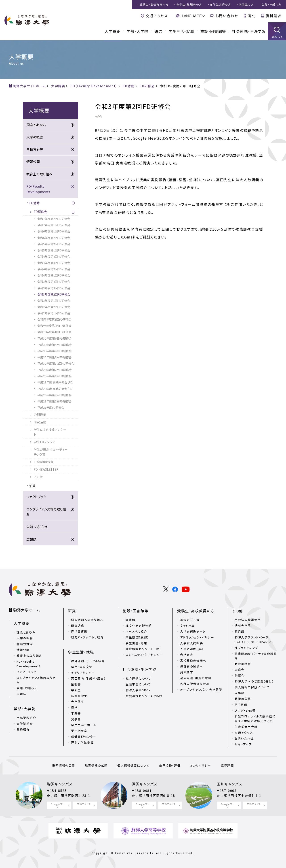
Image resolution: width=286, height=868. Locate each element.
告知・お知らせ (37, 527)
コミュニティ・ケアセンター (144, 655)
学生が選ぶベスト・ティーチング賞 (51, 452)
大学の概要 (35, 137)
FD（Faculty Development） (38, 189)
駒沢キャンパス (60, 784)
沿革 (32, 486)
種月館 (240, 631)
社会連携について (138, 678)
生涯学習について (138, 684)
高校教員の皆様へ (193, 661)
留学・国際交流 (82, 667)
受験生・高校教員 (154, 4)
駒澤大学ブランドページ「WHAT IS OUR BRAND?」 (254, 640)
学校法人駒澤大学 (248, 620)
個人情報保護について (133, 765)
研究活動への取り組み (87, 620)
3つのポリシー (201, 765)
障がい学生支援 (82, 742)
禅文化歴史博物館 (139, 626)
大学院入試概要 (191, 643)
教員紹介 (23, 729)
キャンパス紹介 (136, 631)
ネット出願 (187, 626)
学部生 (76, 690)
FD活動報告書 (44, 462)
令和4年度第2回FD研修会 (54, 269)
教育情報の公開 (96, 765)
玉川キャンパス (229, 784)
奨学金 (76, 719)
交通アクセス (157, 16)
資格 (74, 707)
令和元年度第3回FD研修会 (54, 319)
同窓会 (240, 670)
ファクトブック (36, 497)
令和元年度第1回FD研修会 (54, 332)
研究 (158, 31)
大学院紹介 (25, 724)
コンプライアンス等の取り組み (46, 512)
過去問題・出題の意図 (196, 678)
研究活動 (40, 422)
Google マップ (58, 805)
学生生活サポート (84, 725)
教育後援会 (243, 664)
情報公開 (33, 162)
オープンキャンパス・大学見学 (201, 690)
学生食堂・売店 (136, 643)
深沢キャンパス (145, 784)
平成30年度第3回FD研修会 (55, 357)
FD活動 (34, 203)
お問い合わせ (227, 16)
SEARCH (277, 37)
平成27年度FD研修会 (51, 407)
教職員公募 (243, 699)
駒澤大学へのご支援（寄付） (254, 681)
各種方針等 (35, 149)
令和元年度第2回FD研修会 (54, 326)
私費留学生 (79, 696)
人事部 (240, 693)
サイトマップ (243, 744)
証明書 (76, 684)
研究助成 (78, 626)
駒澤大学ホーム (27, 610)
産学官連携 (79, 631)
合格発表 (187, 655)
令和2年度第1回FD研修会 (54, 313)
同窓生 (246, 4)
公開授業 (40, 415)
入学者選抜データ (193, 631)
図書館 (130, 620)
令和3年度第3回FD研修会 (54, 288)
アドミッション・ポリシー (197, 637)
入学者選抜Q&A (192, 649)
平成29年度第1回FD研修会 (55, 376)
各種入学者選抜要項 (195, 684)
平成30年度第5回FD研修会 (55, 345)
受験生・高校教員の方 (196, 611)
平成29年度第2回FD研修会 (55, 370)
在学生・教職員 (189, 4)
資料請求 (274, 16)
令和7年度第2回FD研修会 (54, 219)
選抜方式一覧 (190, 620)
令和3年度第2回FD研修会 (54, 294)
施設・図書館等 (213, 31)
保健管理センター (84, 737)
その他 (38, 477)
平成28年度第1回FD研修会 (55, 401)
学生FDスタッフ (44, 442)
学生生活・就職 (181, 31)
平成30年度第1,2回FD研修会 (56, 363)
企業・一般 (272, 4)
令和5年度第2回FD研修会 (54, 244)
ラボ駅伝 (241, 705)
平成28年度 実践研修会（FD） (56, 389)
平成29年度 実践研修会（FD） (56, 382)
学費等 (76, 713)
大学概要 (112, 31)
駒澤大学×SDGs (138, 690)
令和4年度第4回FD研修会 (54, 256)
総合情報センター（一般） (143, 649)
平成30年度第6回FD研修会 (55, 338)
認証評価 (227, 765)
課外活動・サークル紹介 (88, 661)
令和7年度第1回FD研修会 (54, 225)
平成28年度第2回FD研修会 (55, 395)
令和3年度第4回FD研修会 (54, 282)
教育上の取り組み (39, 174)
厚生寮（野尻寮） (137, 637)
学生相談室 (79, 731)
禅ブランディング (246, 648)
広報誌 (31, 539)
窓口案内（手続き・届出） (88, 678)
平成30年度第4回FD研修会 (55, 351)
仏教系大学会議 (246, 727)
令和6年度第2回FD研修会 (54, 238)
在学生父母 (220, 4)
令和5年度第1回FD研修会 (54, 250)
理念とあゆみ (36, 125)
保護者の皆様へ (191, 666)
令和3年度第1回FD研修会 (54, 301)
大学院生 (78, 702)
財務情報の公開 (64, 765)
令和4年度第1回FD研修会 (54, 275)
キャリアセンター (83, 673)
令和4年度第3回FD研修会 (54, 263)
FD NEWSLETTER (46, 469)
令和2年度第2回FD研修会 (54, 307)
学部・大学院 (137, 31)
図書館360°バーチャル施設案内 (256, 656)
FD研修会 (40, 212)
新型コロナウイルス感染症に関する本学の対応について (255, 719)
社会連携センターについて (144, 696)
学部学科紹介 (26, 718)
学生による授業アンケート (50, 432)
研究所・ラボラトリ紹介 (87, 637)
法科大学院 (243, 626)
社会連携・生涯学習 (249, 31)
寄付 (252, 16)
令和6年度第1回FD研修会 (54, 231)
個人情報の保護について (252, 687)
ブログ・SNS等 (245, 710)
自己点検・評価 (170, 765)
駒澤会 (240, 675)
